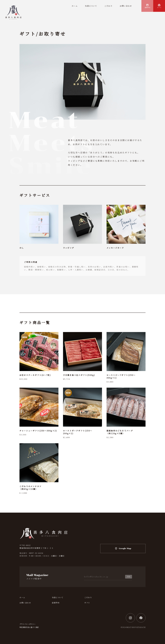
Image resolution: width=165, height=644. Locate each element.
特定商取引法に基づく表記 (29, 627)
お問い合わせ (126, 6)
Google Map (125, 548)
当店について (91, 6)
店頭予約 (147, 7)
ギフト (159, 7)
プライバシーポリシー (27, 624)
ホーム (75, 6)
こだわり (108, 6)
